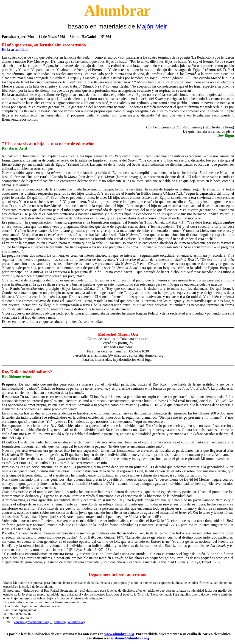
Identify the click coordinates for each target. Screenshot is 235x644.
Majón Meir (152, 26)
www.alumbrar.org (119, 634)
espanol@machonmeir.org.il (33, 622)
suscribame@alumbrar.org (128, 638)
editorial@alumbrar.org (70, 622)
